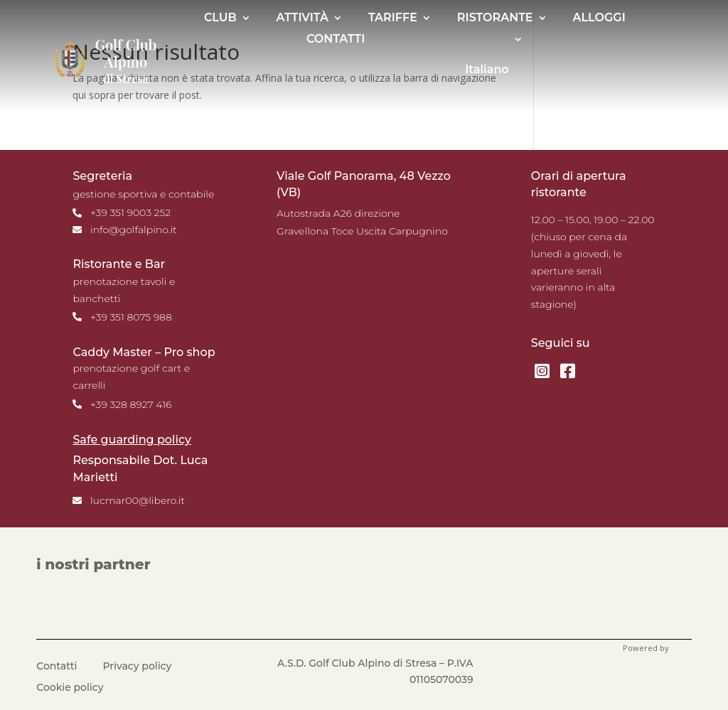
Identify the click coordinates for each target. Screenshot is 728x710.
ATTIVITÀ (303, 18)
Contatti (57, 667)
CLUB (220, 18)
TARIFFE (393, 18)
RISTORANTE (495, 18)
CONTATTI (336, 40)
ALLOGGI (599, 18)
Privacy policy (138, 667)
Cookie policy (70, 688)
